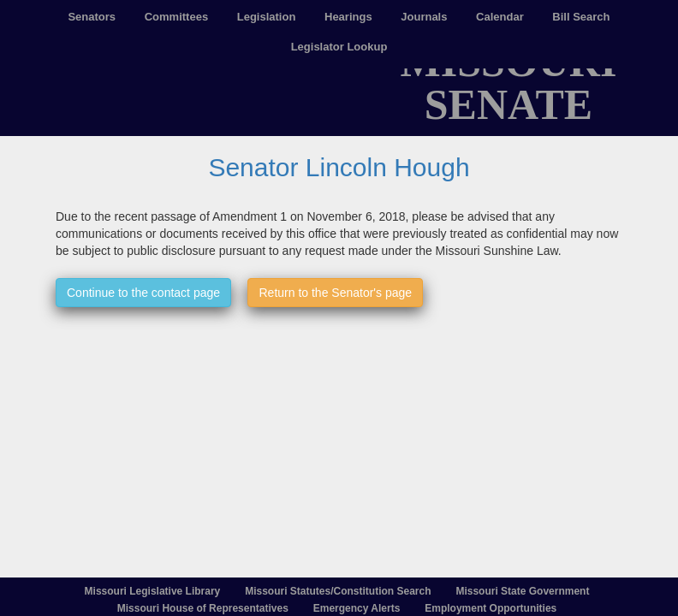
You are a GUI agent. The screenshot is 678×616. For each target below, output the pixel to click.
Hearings (348, 17)
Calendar (500, 17)
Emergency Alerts (357, 608)
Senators (92, 17)
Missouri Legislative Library (153, 591)
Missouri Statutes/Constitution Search (338, 591)
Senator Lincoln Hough (339, 167)
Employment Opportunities (491, 608)
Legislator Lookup (339, 47)
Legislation (267, 17)
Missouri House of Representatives (203, 608)
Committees (176, 17)
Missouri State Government (522, 591)
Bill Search (581, 17)
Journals (424, 17)
